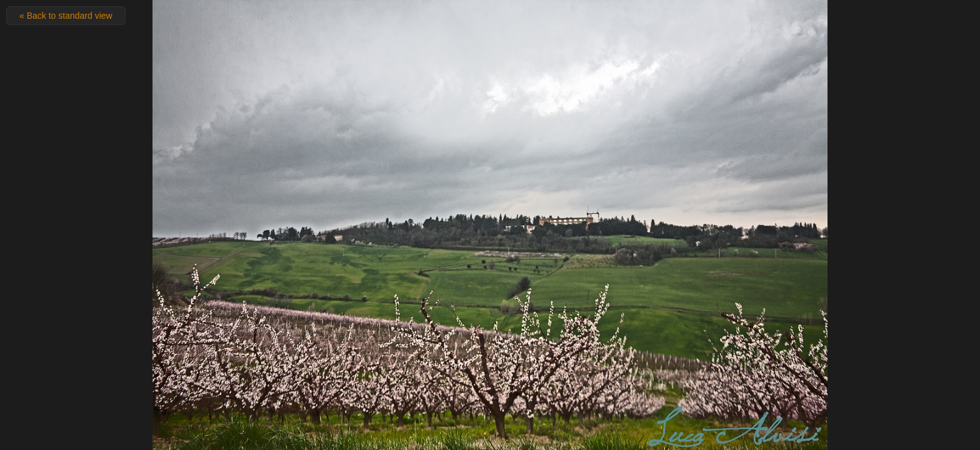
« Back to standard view (66, 16)
